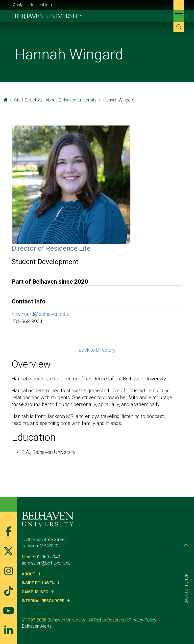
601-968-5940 (47, 557)
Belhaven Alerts (37, 626)
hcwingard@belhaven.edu (40, 314)
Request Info (41, 5)
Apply (18, 5)
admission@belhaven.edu (46, 563)
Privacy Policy (143, 620)
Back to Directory (97, 350)
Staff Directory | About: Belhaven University (55, 100)
